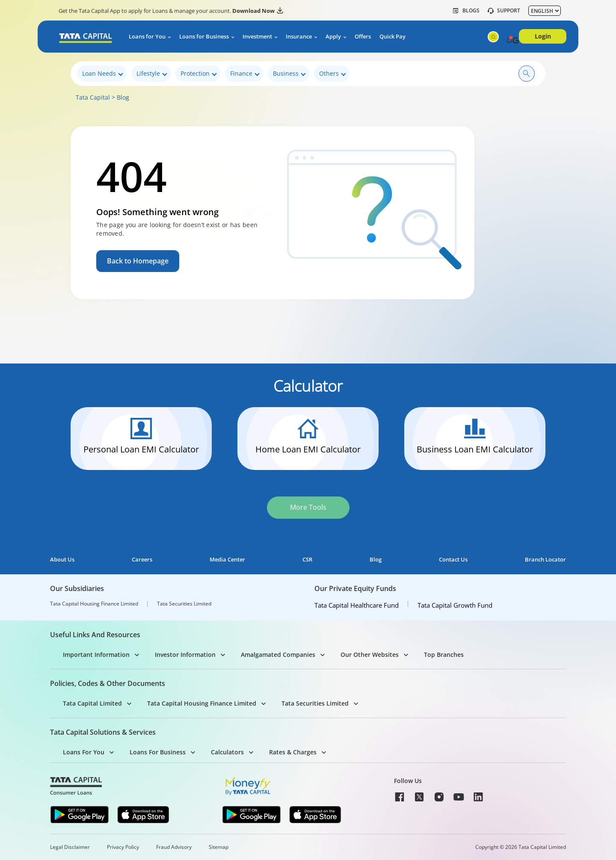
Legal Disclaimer (70, 847)
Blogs (466, 11)
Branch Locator (545, 560)
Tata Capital (93, 97)
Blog (123, 97)
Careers (142, 560)
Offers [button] (363, 37)
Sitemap (219, 847)
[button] (509, 41)
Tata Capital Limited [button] (92, 703)
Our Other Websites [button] (370, 655)
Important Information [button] (96, 655)
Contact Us (453, 560)
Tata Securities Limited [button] (315, 703)
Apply (333, 37)
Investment (257, 37)
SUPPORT (504, 11)
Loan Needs (103, 74)
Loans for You (147, 37)
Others (333, 74)
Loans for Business (204, 37)
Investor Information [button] (185, 655)
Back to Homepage (138, 261)
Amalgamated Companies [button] (278, 655)
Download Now (258, 11)
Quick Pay (392, 37)
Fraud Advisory (174, 847)
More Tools (308, 507)
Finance (245, 74)
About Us (62, 560)
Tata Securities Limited (184, 604)
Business (289, 74)
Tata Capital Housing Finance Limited (94, 604)
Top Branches (444, 655)
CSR (307, 560)
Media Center (227, 560)
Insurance (299, 37)
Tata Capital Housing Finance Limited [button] (202, 703)
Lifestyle (152, 74)
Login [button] (543, 36)
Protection (199, 74)
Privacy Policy (123, 847)
